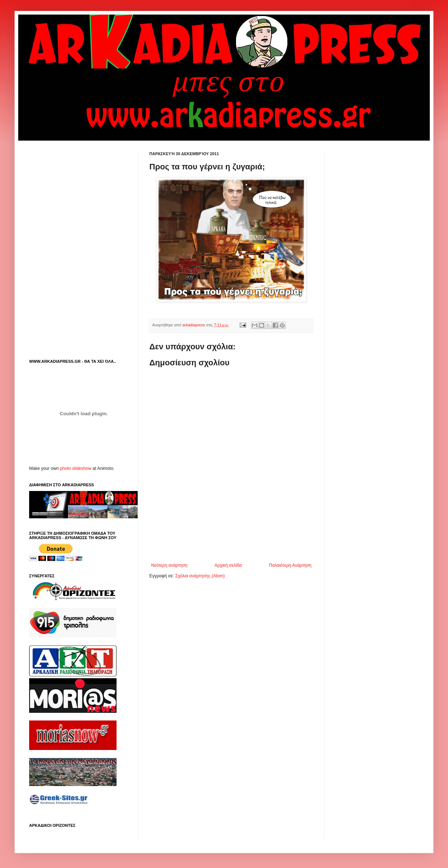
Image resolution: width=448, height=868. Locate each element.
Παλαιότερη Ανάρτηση (290, 565)
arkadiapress (194, 325)
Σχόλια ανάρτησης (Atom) (200, 576)
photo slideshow (76, 468)
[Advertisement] (84, 197)
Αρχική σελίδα (228, 565)
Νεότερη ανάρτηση (169, 565)
